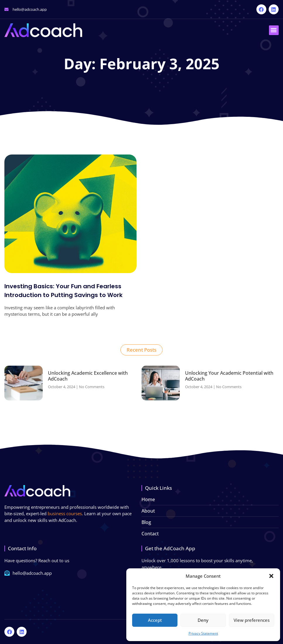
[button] (271, 576)
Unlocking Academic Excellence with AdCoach (88, 376)
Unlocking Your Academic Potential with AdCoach (229, 376)
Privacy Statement (203, 633)
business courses (65, 513)
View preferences (252, 620)
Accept (155, 620)
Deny (203, 620)
